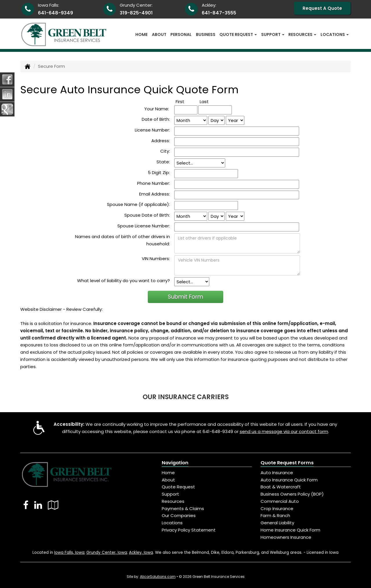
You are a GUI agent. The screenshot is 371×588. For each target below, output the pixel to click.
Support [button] (273, 34)
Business (206, 34)
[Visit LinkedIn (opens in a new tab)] (38, 505)
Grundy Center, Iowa (107, 553)
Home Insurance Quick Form (290, 530)
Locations (172, 523)
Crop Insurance (277, 508)
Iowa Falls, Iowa (69, 553)
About (159, 34)
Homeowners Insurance (286, 537)
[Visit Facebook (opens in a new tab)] (26, 505)
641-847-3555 (219, 13)
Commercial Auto (280, 501)
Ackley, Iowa (141, 553)
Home (141, 34)
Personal (181, 34)
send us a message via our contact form (284, 431)
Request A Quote (322, 8)
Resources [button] (302, 34)
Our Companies (179, 515)
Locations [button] (335, 34)
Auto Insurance (277, 473)
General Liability (277, 523)
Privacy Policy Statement (189, 530)
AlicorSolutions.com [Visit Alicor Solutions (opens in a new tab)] (158, 577)
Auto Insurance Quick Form (289, 480)
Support (170, 494)
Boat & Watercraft (281, 487)
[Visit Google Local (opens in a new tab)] (53, 505)
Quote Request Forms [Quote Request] (287, 463)
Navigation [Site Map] (175, 463)
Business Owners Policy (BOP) (292, 494)
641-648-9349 (56, 13)
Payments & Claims (183, 508)
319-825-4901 (136, 13)
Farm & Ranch (275, 515)
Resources (173, 501)
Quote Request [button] (238, 34)
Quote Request (178, 487)
